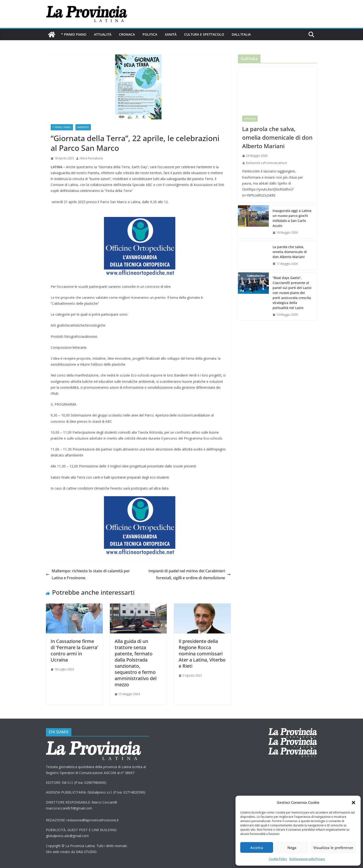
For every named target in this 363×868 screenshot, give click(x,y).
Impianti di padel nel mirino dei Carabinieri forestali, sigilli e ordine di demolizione (190, 574)
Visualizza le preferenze (333, 848)
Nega (292, 848)
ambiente (83, 127)
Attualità (103, 34)
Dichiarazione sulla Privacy (307, 859)
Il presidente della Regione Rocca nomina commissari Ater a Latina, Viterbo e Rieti (202, 654)
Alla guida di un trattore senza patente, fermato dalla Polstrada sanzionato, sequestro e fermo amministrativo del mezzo (136, 663)
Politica (150, 34)
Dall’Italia (241, 34)
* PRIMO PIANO (74, 34)
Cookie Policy (278, 859)
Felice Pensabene (91, 158)
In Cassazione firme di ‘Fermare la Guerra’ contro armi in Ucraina (74, 650)
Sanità (171, 34)
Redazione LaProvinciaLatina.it (266, 163)
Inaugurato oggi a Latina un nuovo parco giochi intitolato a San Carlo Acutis (292, 218)
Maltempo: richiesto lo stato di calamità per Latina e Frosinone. (88, 574)
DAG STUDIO (86, 852)
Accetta (257, 848)
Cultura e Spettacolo (204, 34)
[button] (353, 803)
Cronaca (127, 34)
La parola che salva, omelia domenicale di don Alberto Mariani (277, 137)
